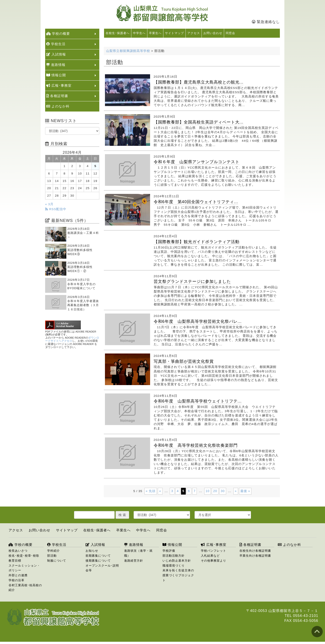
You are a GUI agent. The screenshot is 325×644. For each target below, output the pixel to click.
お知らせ (92, 551)
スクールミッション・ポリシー (24, 568)
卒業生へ (155, 33)
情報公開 (56, 75)
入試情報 (56, 54)
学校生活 (56, 44)
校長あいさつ (18, 551)
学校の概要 (58, 34)
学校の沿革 (16, 580)
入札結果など (210, 556)
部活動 (52, 556)
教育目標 (15, 561)
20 (215, 491)
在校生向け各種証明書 (255, 551)
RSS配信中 (56, 209)
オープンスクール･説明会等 (102, 568)
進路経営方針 (134, 561)
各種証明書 (57, 96)
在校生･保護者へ (118, 33)
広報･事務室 (59, 85)
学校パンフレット (214, 551)
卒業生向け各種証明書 (255, 556)
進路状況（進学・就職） (138, 553)
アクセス (194, 33)
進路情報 (56, 65)
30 (223, 491)
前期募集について (98, 556)
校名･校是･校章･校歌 (24, 556)
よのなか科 (58, 106)
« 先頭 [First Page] (151, 491)
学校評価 (169, 551)
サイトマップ (174, 33)
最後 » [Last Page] (245, 491)
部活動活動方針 (174, 556)
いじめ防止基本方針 (177, 561)
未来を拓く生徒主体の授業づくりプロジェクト (178, 575)
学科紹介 (53, 551)
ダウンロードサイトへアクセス (72, 339)
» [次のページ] (236, 491)
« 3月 (49, 204)
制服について (57, 561)
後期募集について (98, 561)
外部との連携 (18, 575)
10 (208, 491)
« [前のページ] (160, 491)
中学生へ (139, 33)
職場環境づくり (174, 566)
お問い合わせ (213, 33)
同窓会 (230, 33)
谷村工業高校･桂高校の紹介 (25, 588)
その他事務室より (214, 561)
